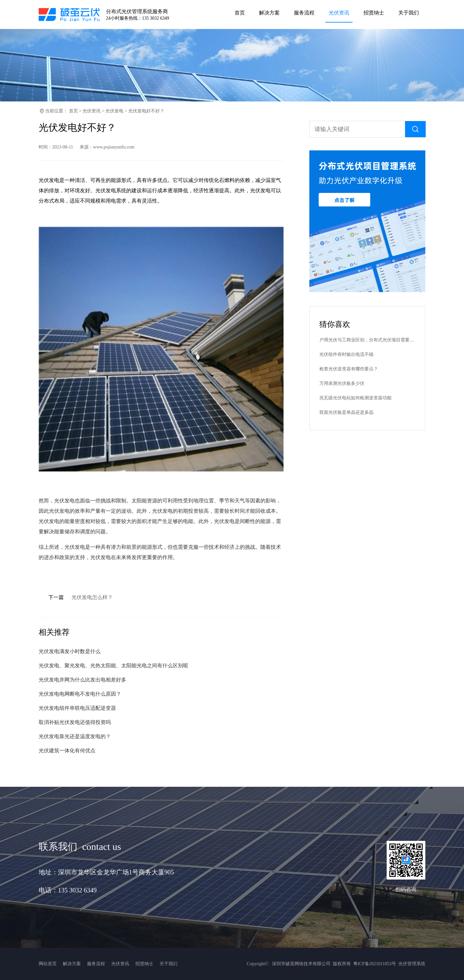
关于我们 (169, 964)
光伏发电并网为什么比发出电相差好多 (82, 680)
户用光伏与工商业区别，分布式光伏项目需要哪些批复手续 (367, 340)
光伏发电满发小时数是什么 (70, 651)
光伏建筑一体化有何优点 (67, 751)
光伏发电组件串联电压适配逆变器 (77, 708)
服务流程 (96, 964)
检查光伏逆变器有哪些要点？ (349, 369)
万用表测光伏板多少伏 (342, 383)
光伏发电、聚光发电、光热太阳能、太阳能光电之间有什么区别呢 (113, 666)
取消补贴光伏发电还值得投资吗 (75, 722)
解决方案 (72, 964)
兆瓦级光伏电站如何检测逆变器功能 (355, 398)
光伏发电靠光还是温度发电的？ (75, 736)
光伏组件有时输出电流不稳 (346, 354)
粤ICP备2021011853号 (375, 964)
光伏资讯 (92, 111)
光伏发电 (114, 111)
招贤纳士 (144, 964)
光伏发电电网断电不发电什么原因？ (80, 694)
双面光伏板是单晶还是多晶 (346, 412)
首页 (73, 111)
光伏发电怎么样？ (92, 597)
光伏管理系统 (412, 964)
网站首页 (48, 964)
